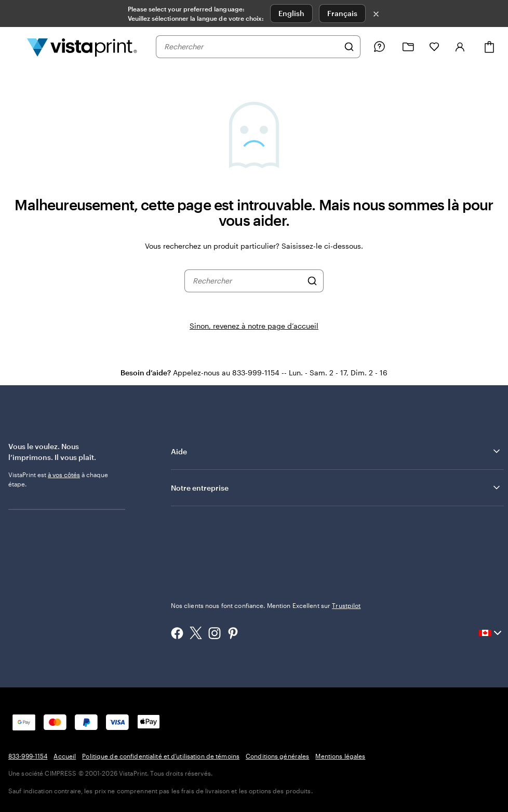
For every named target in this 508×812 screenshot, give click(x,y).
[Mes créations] (408, 47)
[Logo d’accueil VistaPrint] (82, 47)
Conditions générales (277, 756)
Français (342, 13)
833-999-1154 (28, 756)
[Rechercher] (349, 47)
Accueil (65, 756)
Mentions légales (340, 756)
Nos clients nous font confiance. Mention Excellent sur (266, 605)
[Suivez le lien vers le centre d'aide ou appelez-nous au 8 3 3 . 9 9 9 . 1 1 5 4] (379, 47)
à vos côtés (64, 475)
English (291, 13)
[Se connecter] (460, 47)
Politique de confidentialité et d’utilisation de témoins (161, 756)
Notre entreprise (336, 488)
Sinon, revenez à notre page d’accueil (254, 326)
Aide (336, 451)
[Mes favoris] (434, 47)
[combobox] (251, 47)
